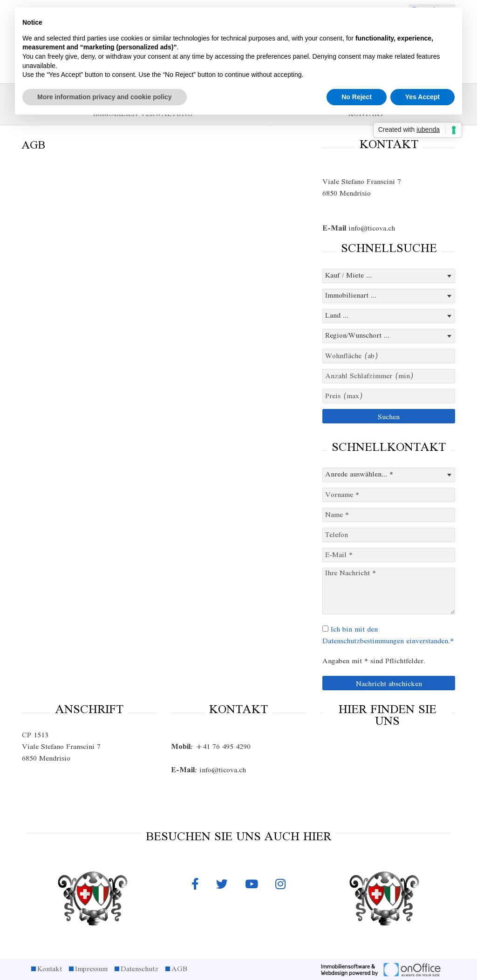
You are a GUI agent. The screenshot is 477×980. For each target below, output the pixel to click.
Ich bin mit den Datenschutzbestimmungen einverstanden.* (388, 636)
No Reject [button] (357, 97)
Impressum (91, 969)
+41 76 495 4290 (211, 747)
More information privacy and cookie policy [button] (105, 97)
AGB (179, 969)
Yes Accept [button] (422, 97)
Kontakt (50, 969)
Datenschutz (140, 969)
